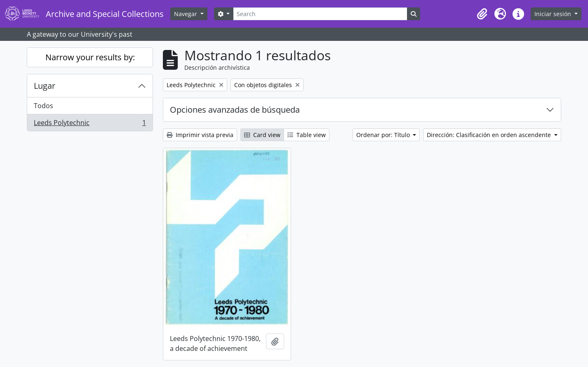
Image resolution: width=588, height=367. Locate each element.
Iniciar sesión (554, 14)
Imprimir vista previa (200, 135)
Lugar (45, 86)
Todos (44, 106)
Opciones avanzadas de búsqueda (235, 110)
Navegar (186, 14)
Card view (262, 135)
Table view (307, 135)
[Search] (320, 14)
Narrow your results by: (90, 57)
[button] (482, 14)
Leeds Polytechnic (90, 124)
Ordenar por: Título (384, 135)
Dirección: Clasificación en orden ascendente (490, 135)
